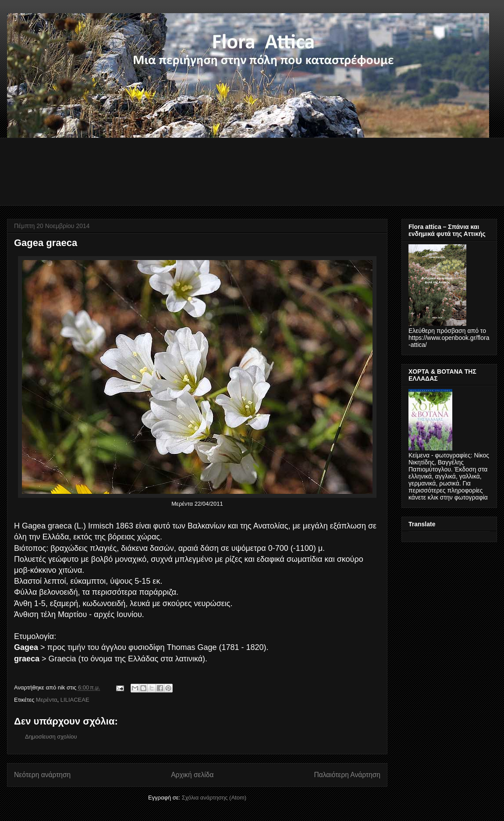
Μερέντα (47, 700)
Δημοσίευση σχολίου (51, 737)
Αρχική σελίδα (192, 775)
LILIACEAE (75, 700)
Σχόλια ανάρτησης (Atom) (214, 798)
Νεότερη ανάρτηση (42, 775)
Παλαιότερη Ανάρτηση (347, 775)
